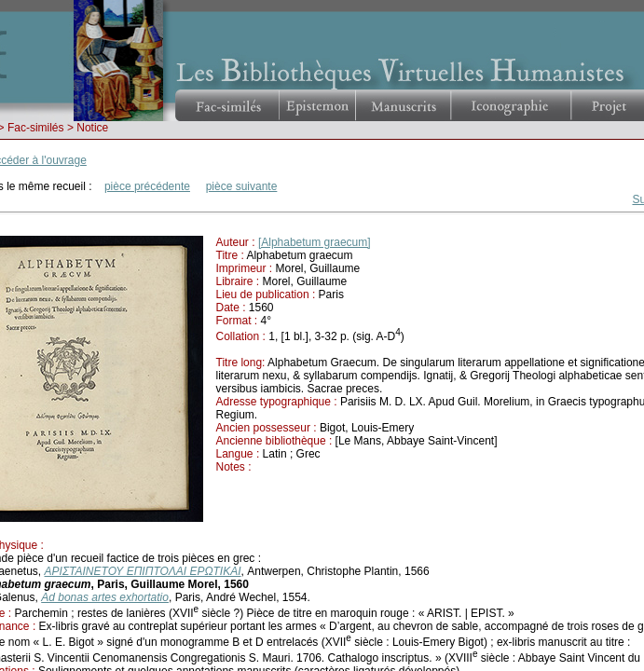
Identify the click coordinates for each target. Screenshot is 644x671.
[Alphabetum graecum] (315, 242)
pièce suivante (242, 186)
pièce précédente (147, 186)
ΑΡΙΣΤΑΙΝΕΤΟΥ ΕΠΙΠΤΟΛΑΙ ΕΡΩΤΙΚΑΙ (143, 571)
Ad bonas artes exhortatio (105, 597)
